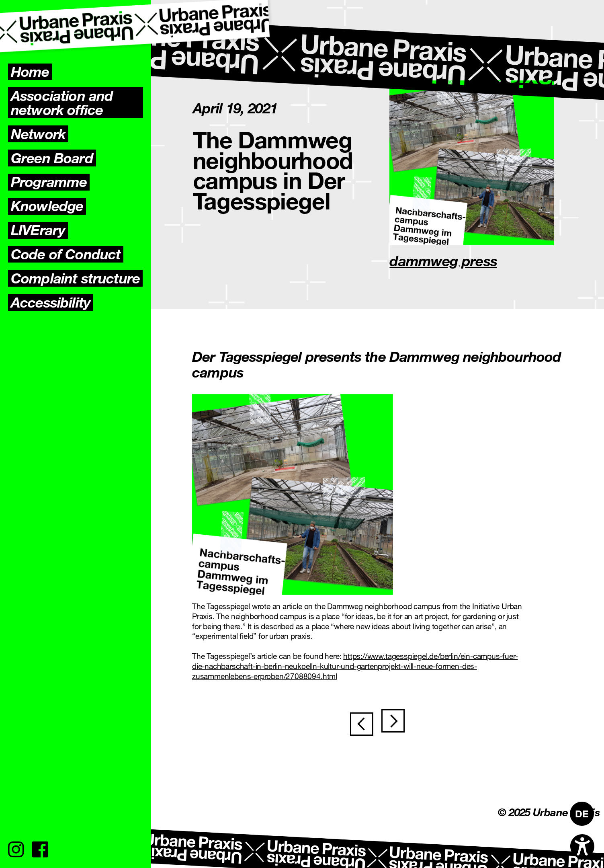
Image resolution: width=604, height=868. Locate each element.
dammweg (424, 261)
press (479, 261)
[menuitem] (582, 814)
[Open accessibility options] (582, 846)
